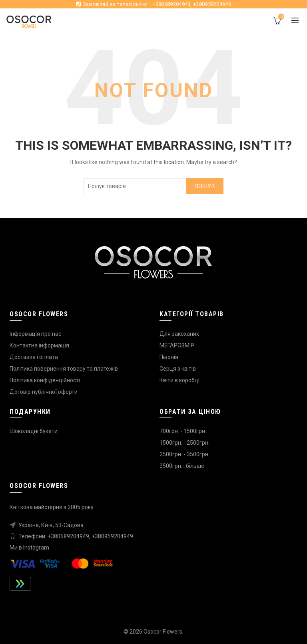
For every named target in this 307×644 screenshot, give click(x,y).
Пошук (205, 186)
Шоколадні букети (34, 431)
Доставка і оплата (34, 357)
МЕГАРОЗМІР (177, 345)
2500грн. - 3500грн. (184, 454)
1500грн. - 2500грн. (184, 443)
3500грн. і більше (182, 466)
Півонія (169, 357)
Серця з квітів (178, 369)
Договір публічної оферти (44, 392)
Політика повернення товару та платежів (64, 369)
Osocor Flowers (163, 632)
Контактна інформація (39, 345)
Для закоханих (179, 334)
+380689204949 (172, 4)
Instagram (36, 548)
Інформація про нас (35, 334)
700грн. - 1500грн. (183, 431)
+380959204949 (212, 4)
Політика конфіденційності (45, 380)
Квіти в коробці (179, 380)
